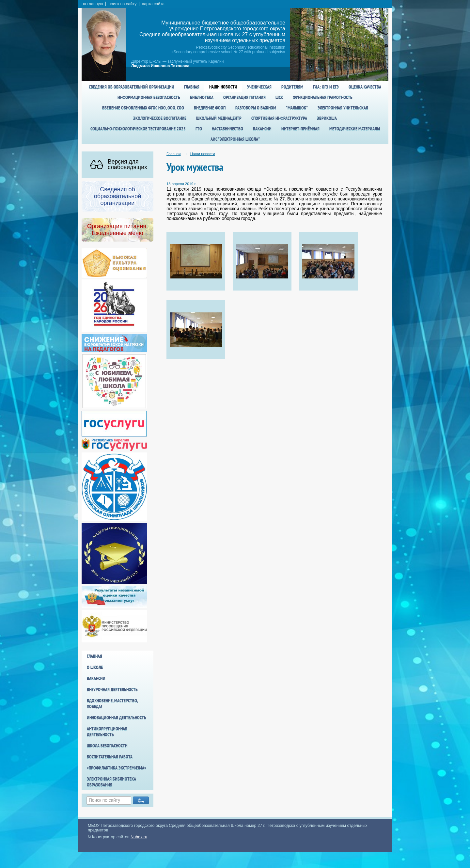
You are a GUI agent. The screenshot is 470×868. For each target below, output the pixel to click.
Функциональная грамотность (323, 97)
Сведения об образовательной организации (132, 87)
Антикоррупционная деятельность (107, 732)
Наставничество (227, 129)
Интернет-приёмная (300, 129)
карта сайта (153, 4)
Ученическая (259, 87)
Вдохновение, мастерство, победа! (112, 703)
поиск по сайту (122, 4)
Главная (192, 87)
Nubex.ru (139, 837)
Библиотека (202, 97)
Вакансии (262, 129)
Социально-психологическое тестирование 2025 (138, 129)
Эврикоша (327, 118)
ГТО (199, 129)
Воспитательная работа (110, 757)
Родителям (292, 87)
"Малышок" (297, 108)
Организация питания (244, 97)
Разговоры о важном (256, 108)
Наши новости (223, 87)
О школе (95, 667)
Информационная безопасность (149, 97)
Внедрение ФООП (210, 108)
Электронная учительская (343, 108)
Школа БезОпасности (107, 746)
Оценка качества (365, 87)
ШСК (279, 97)
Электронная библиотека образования (111, 782)
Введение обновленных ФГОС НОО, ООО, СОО (143, 108)
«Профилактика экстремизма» (117, 768)
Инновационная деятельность (117, 718)
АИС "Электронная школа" (235, 139)
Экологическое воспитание (160, 118)
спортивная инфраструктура (279, 118)
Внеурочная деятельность (112, 689)
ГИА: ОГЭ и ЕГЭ (326, 87)
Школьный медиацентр (219, 118)
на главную (92, 4)
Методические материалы (355, 129)
